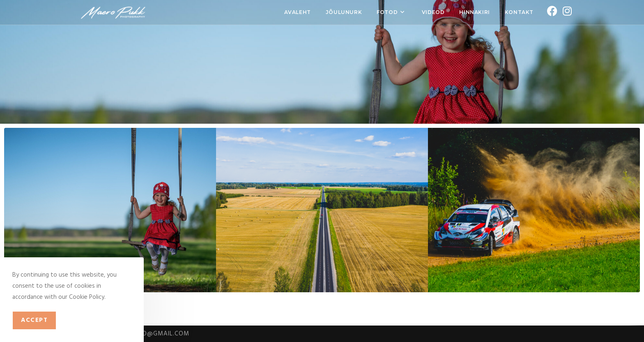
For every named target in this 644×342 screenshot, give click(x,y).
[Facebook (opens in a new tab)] (551, 12)
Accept (34, 320)
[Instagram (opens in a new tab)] (566, 12)
